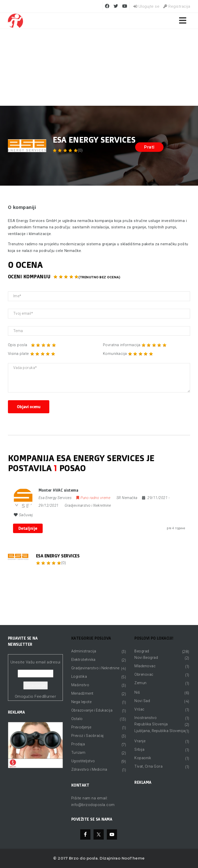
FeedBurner (45, 696)
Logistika (79, 676)
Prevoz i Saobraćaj (88, 736)
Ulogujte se (147, 6)
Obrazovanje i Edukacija (92, 710)
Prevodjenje (81, 727)
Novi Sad (142, 701)
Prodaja (78, 744)
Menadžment (82, 693)
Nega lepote (81, 702)
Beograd (142, 651)
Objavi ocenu (29, 407)
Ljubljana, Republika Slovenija (160, 731)
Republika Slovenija (151, 724)
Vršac (139, 709)
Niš (137, 692)
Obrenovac (144, 674)
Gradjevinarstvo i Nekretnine (88, 505)
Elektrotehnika (83, 660)
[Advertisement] (99, 67)
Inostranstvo (145, 718)
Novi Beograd (146, 658)
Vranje (140, 741)
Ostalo (77, 719)
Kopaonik (143, 758)
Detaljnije (28, 528)
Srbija (139, 749)
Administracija (84, 651)
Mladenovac (145, 666)
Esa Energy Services (58, 556)
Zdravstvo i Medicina (89, 769)
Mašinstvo (80, 685)
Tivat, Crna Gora (148, 766)
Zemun (141, 683)
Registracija (177, 6)
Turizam (78, 753)
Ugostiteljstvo (83, 761)
